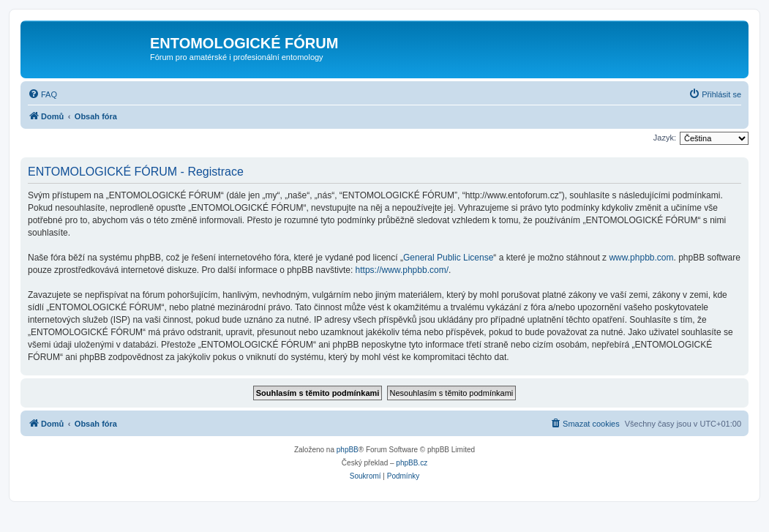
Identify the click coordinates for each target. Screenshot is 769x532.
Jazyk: (665, 138)
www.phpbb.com (641, 258)
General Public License (448, 258)
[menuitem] (42, 94)
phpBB (348, 450)
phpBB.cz (412, 463)
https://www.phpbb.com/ (402, 270)
